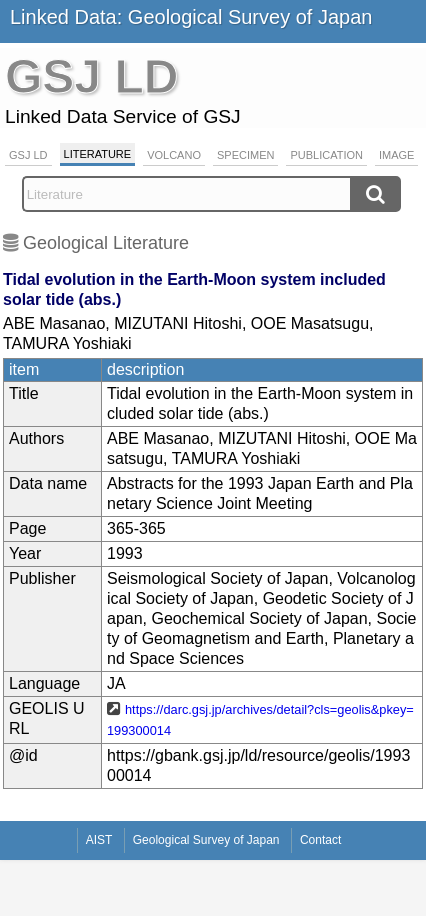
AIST (99, 840)
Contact (320, 840)
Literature (98, 154)
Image (396, 155)
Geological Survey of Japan (206, 840)
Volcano (174, 155)
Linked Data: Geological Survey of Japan (191, 17)
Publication (326, 155)
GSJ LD (28, 155)
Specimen (245, 155)
